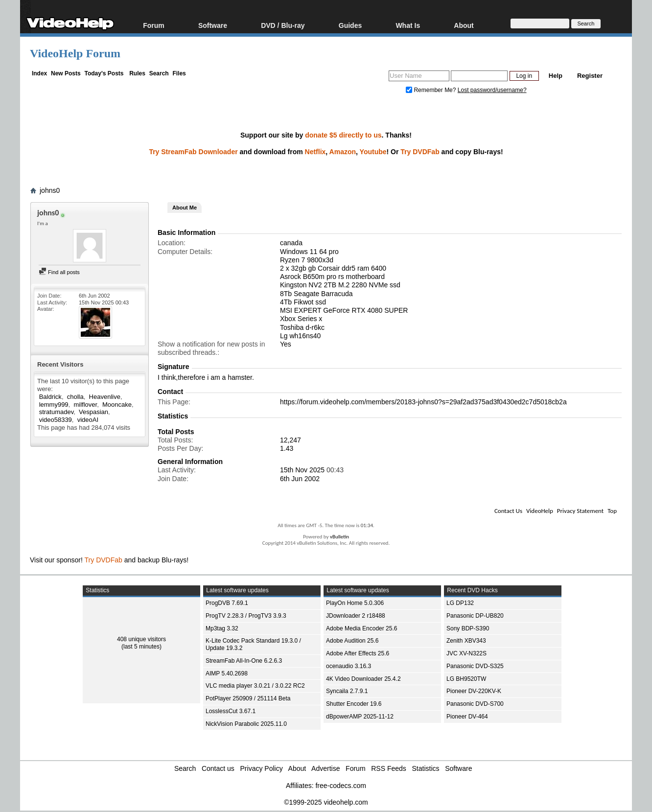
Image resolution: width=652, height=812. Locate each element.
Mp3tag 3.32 (222, 628)
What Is (408, 25)
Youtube (373, 152)
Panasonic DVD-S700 (475, 704)
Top (612, 511)
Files (179, 73)
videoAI (88, 420)
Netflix (315, 152)
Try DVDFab (420, 152)
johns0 (50, 190)
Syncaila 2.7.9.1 (347, 691)
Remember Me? (432, 90)
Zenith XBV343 (466, 641)
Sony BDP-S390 (468, 628)
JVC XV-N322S (466, 653)
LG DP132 (460, 603)
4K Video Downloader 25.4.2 (363, 679)
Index (39, 73)
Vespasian (93, 412)
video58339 (56, 420)
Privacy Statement (580, 511)
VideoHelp (540, 511)
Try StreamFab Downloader (193, 152)
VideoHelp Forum (75, 53)
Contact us (218, 768)
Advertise (326, 768)
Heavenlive (105, 397)
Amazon (343, 152)
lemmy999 (54, 405)
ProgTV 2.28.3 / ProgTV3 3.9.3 (246, 616)
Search (159, 73)
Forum (154, 25)
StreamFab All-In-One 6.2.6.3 (244, 661)
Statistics (426, 768)
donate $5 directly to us (343, 135)
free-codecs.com (340, 786)
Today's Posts (104, 73)
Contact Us (508, 511)
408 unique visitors (141, 639)
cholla (75, 397)
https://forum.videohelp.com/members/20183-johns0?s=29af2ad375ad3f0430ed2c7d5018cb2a (423, 402)
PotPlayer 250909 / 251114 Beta (248, 698)
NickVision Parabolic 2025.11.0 (246, 724)
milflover (85, 405)
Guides (350, 25)
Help (556, 76)
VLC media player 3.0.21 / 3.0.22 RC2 (255, 686)
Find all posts (59, 272)
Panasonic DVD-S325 (475, 666)
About (464, 25)
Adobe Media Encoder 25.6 (361, 628)
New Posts (66, 73)
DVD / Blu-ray (283, 25)
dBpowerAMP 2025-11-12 (360, 717)
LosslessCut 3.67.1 (231, 711)
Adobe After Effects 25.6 (358, 653)
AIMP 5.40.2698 (227, 673)
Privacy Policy (262, 768)
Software (213, 25)
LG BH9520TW (466, 679)
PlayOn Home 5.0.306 (355, 603)
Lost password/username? (492, 90)
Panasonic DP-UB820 (475, 616)
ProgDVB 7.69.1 (227, 603)
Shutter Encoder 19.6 (354, 704)
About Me (185, 208)
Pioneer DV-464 (467, 717)
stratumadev (57, 412)
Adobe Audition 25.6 (352, 641)
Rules (137, 73)
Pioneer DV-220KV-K (474, 691)
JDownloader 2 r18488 (356, 616)
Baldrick (50, 397)
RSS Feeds (389, 768)
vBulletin (339, 537)
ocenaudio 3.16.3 (349, 666)
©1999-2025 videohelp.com (326, 802)
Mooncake (117, 405)
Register (590, 76)
